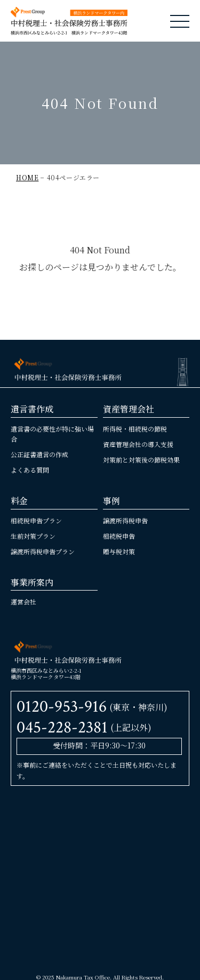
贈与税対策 (119, 551)
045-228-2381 (62, 727)
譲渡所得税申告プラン (43, 551)
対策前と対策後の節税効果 (141, 460)
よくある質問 (30, 470)
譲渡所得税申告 (125, 520)
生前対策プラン (33, 536)
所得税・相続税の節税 (135, 429)
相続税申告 (119, 536)
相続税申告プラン (36, 520)
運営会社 (23, 601)
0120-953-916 (62, 707)
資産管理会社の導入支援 (138, 444)
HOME (27, 177)
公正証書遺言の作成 (39, 454)
